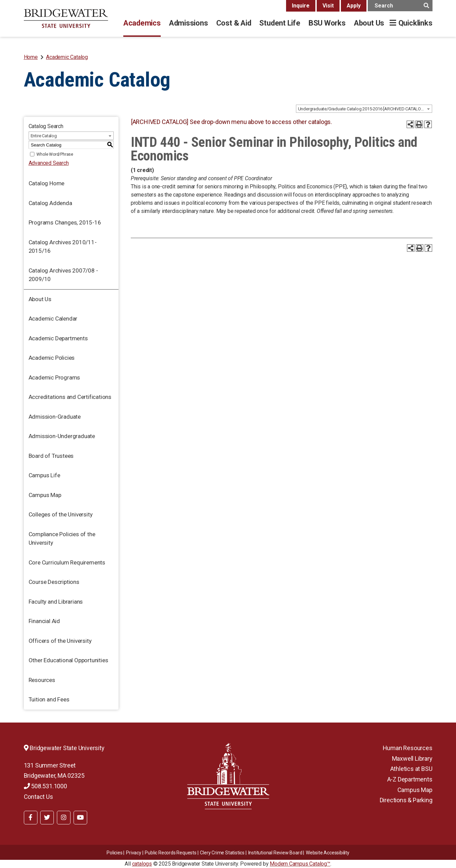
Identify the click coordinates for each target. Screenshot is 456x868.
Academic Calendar (53, 319)
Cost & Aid (234, 23)
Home (31, 57)
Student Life (280, 23)
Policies (114, 853)
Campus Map (45, 495)
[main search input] (400, 6)
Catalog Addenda (50, 203)
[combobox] (364, 109)
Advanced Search (49, 163)
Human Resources (408, 748)
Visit (328, 6)
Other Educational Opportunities (68, 660)
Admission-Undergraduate (62, 436)
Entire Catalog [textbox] (44, 136)
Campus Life (44, 475)
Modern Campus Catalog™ (300, 864)
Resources (42, 680)
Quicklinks (415, 23)
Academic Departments (58, 338)
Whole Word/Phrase (55, 154)
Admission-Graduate (55, 417)
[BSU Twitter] (47, 818)
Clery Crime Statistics (222, 853)
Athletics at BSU (411, 769)
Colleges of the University (61, 514)
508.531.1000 (45, 786)
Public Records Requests (170, 853)
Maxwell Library (412, 758)
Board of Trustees (51, 456)
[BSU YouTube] (80, 818)
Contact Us (38, 797)
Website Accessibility (328, 853)
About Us (369, 23)
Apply (354, 6)
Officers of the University (60, 641)
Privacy (134, 853)
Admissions (188, 23)
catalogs (142, 864)
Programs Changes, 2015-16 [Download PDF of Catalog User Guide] (65, 222)
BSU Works (327, 23)
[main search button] (427, 6)
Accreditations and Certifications (70, 397)
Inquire (301, 6)
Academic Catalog (67, 57)
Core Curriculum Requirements (67, 562)
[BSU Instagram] (64, 818)
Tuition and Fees (49, 699)
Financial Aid (44, 621)
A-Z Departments (410, 779)
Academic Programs (54, 377)
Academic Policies (52, 358)
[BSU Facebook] (31, 818)
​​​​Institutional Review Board (275, 853)
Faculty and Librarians (56, 602)
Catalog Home (47, 183)
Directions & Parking (406, 800)
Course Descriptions (54, 582)
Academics (142, 23)
